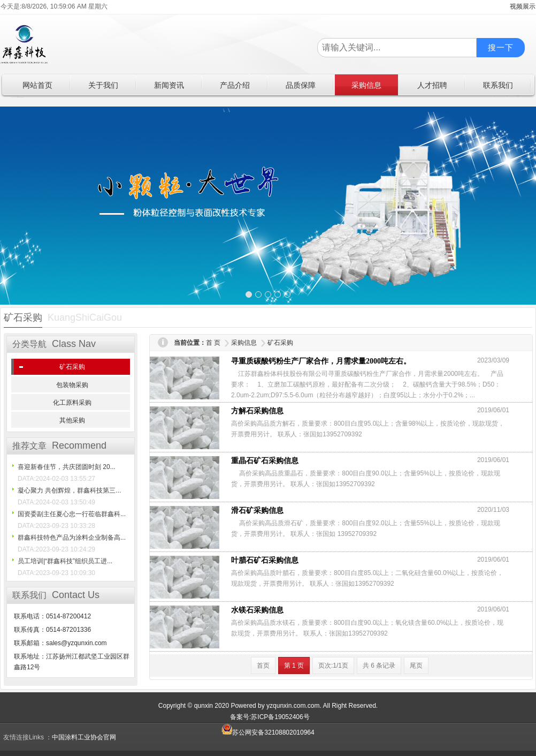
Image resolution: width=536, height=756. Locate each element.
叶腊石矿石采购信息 (265, 560)
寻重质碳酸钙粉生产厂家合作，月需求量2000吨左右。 (321, 361)
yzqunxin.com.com (293, 706)
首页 (263, 666)
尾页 (416, 666)
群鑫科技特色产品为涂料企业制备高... (72, 538)
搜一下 (501, 47)
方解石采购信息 (257, 411)
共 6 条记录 (379, 666)
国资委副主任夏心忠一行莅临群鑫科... (72, 514)
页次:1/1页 (333, 666)
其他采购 (72, 420)
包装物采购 (72, 385)
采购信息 (244, 343)
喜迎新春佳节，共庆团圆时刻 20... (67, 467)
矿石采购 (72, 367)
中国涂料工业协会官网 (84, 737)
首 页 (213, 343)
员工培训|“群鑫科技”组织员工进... (65, 561)
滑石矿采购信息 (257, 511)
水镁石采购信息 (257, 610)
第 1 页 (294, 666)
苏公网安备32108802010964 (268, 732)
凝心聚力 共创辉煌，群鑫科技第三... (69, 490)
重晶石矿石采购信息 (265, 461)
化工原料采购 (72, 403)
